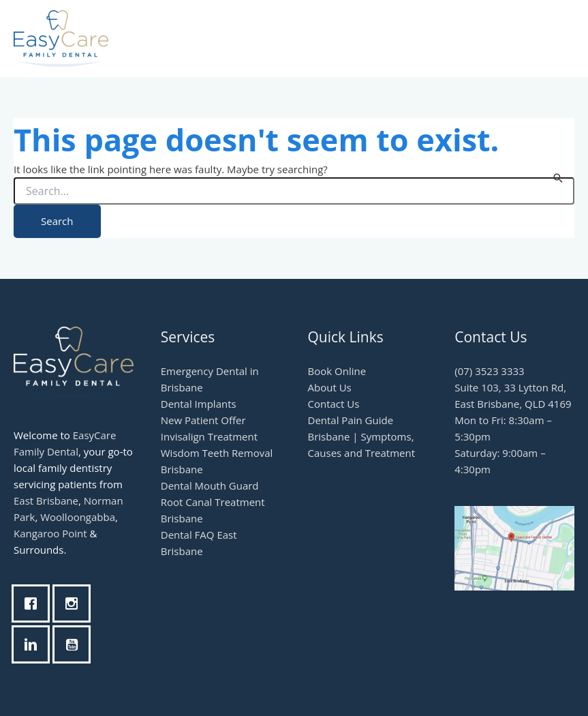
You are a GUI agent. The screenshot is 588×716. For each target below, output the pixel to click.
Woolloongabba (78, 517)
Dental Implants (199, 404)
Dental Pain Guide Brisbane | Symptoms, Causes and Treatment (362, 436)
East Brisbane (46, 501)
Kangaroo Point (50, 533)
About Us (330, 387)
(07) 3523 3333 (489, 371)
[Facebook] (34, 603)
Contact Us (334, 404)
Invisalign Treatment (209, 436)
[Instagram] (75, 603)
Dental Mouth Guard (210, 486)
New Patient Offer (203, 420)
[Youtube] (75, 644)
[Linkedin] (34, 644)
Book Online (337, 371)
